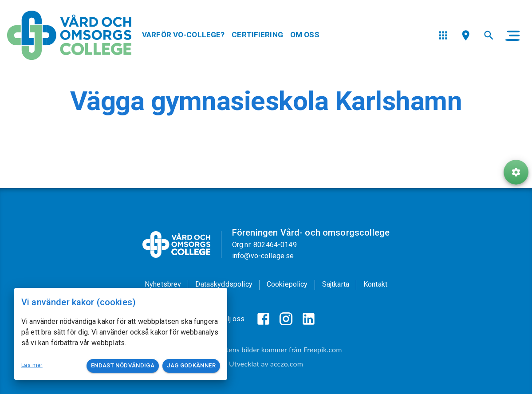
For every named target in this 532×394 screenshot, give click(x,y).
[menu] (443, 35)
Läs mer (32, 365)
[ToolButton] (516, 172)
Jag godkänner (191, 366)
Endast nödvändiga (123, 366)
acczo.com (287, 364)
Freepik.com (323, 349)
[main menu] (512, 35)
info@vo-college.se (263, 256)
